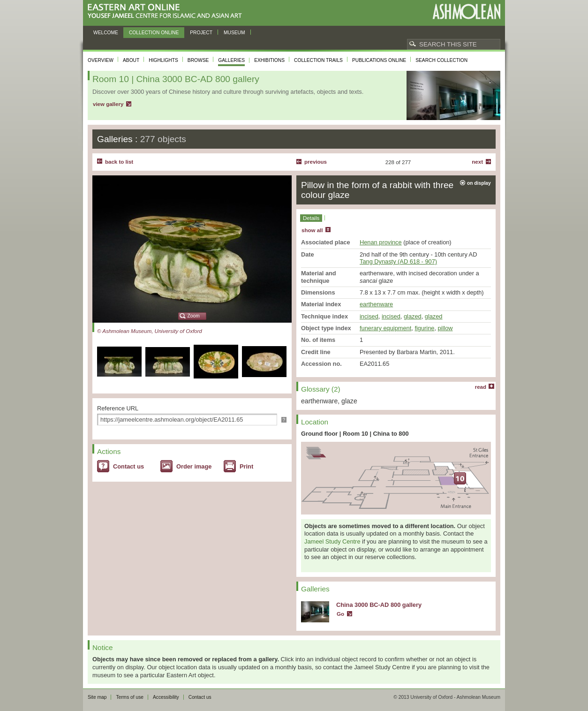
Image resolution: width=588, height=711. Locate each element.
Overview (101, 60)
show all (312, 230)
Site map (97, 697)
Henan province (381, 242)
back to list (119, 162)
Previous (316, 162)
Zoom (194, 316)
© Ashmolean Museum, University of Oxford (150, 331)
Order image (194, 466)
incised (369, 316)
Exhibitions (269, 60)
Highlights (163, 60)
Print (246, 466)
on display (479, 183)
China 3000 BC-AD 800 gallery (379, 605)
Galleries (231, 60)
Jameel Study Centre (332, 541)
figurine (424, 328)
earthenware (376, 304)
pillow (445, 328)
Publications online (379, 60)
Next (477, 162)
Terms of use (130, 697)
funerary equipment (385, 328)
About (131, 60)
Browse (198, 60)
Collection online (154, 33)
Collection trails (318, 60)
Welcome (106, 33)
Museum (234, 33)
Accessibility (166, 697)
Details (311, 218)
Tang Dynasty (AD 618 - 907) (398, 261)
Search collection (441, 60)
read (481, 387)
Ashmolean (466, 11)
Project (201, 33)
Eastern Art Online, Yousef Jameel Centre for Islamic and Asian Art (167, 11)
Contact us (128, 466)
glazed (413, 316)
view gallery (108, 104)
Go (340, 614)
